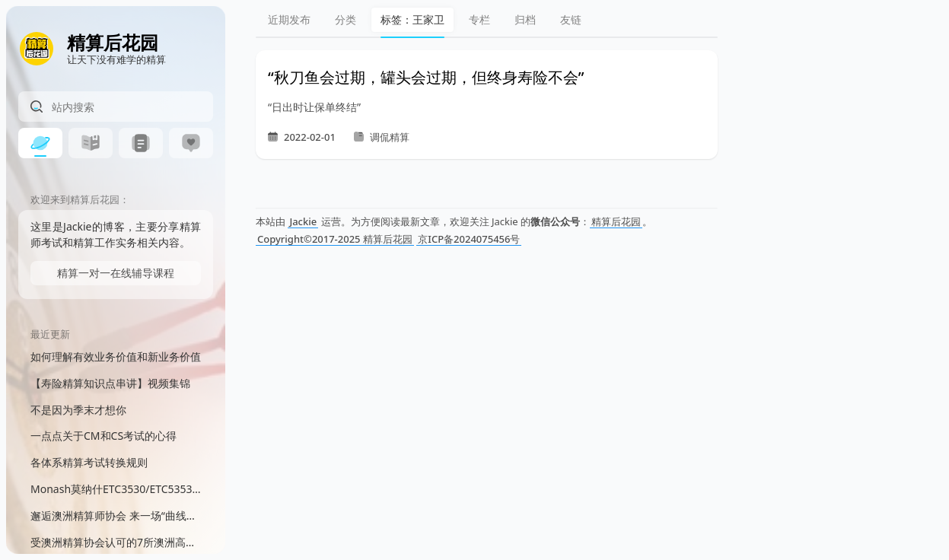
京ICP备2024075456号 (469, 239)
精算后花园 (616, 221)
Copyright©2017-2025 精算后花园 (335, 239)
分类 (346, 19)
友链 (571, 19)
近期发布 (289, 19)
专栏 (479, 19)
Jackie (303, 221)
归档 (525, 19)
